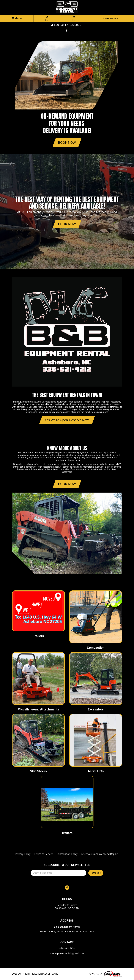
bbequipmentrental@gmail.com (67, 954)
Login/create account (67, 25)
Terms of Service (43, 854)
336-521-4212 (67, 948)
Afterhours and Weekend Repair (99, 854)
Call (47, 19)
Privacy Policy (23, 854)
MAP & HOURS (111, 18)
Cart (74, 19)
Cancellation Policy (67, 854)
